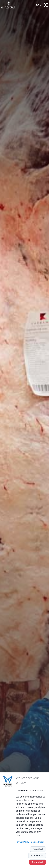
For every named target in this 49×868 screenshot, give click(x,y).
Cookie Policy (37, 842)
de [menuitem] (38, 5)
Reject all (38, 849)
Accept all (37, 862)
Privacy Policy (22, 842)
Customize (37, 856)
